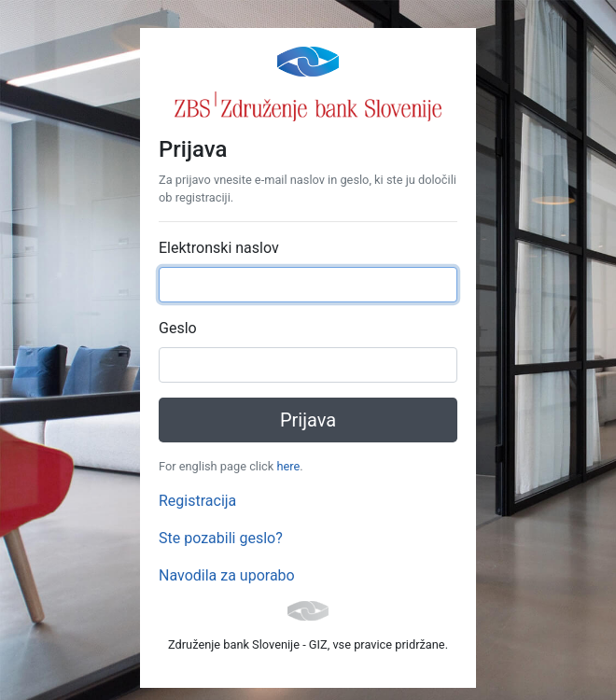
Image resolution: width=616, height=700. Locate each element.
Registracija (197, 501)
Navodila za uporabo (227, 575)
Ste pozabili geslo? (221, 538)
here (288, 466)
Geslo (178, 328)
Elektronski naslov (219, 248)
